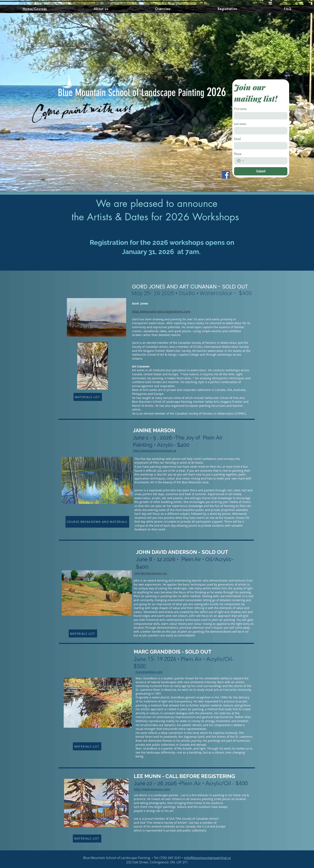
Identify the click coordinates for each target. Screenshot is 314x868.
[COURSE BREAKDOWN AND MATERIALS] (97, 522)
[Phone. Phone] (265, 161)
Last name (240, 124)
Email (237, 139)
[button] (97, 317)
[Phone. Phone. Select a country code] (241, 161)
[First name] (260, 116)
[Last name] (260, 131)
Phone (238, 154)
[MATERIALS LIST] (88, 397)
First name (240, 109)
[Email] (260, 146)
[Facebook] (226, 175)
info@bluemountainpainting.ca (207, 858)
